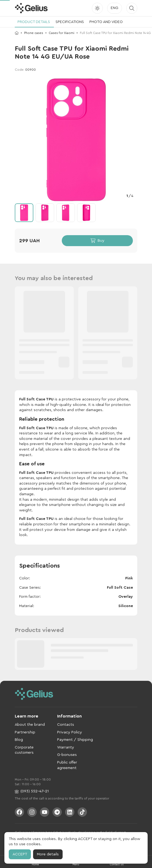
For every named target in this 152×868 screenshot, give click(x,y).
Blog (19, 740)
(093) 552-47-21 (32, 791)
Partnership (25, 732)
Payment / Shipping (75, 740)
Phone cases (34, 33)
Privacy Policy (70, 732)
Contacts (66, 725)
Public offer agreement (67, 765)
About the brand (30, 725)
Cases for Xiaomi (62, 33)
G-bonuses (67, 755)
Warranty (66, 747)
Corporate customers (24, 750)
